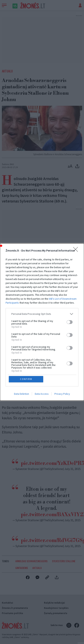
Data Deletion (22, 394)
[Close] (77, 251)
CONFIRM (26, 379)
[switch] (70, 322)
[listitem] (42, 314)
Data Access (42, 394)
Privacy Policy (62, 394)
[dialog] (42, 322)
